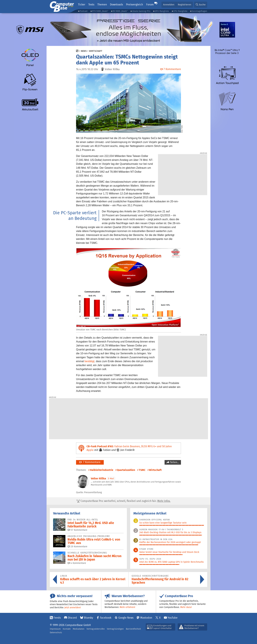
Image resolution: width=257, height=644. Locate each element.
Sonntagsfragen (199, 11)
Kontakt (67, 629)
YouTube (173, 618)
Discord (72, 618)
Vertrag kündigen (115, 629)
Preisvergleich (134, 5)
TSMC (142, 470)
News (84, 51)
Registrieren (185, 5)
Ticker (82, 5)
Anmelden (169, 5)
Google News (126, 618)
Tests (91, 5)
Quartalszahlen (126, 470)
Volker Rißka (98, 478)
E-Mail (111, 478)
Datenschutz (56, 632)
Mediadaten (79, 629)
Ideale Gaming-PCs (141, 11)
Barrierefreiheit (133, 629)
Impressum (55, 629)
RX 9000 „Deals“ (120, 11)
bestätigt (89, 361)
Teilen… (174, 462)
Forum (150, 5)
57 (78, 530)
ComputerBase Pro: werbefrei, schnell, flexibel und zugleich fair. (124, 501)
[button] (201, 5)
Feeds (57, 618)
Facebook (106, 618)
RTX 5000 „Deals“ (100, 11)
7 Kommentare (90, 462)
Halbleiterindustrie (102, 470)
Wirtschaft (96, 51)
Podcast (84, 11)
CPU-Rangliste (180, 11)
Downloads (116, 5)
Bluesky (89, 618)
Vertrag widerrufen (96, 629)
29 (78, 546)
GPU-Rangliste (162, 11)
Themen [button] (102, 5)
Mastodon (146, 618)
